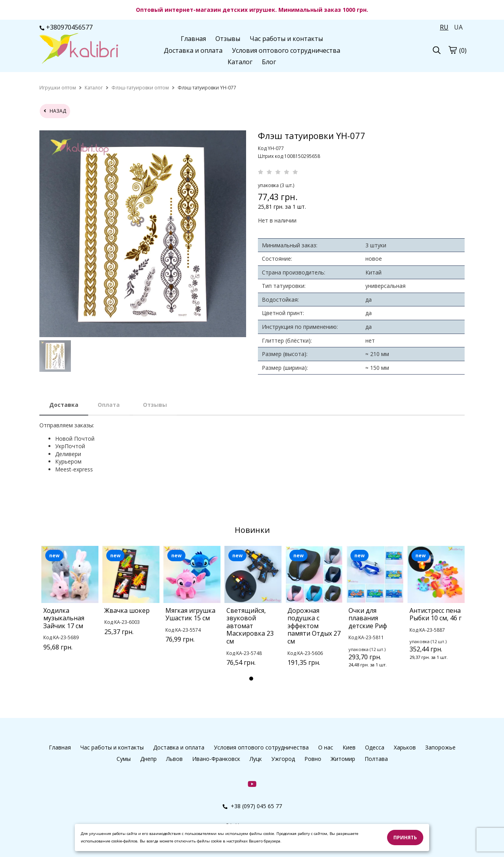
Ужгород (283, 759)
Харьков (405, 747)
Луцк (256, 759)
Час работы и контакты (286, 39)
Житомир (343, 759)
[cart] (452, 50)
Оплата (109, 405)
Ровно (313, 759)
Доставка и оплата (193, 50)
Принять (405, 838)
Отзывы (228, 39)
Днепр (148, 759)
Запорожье (440, 747)
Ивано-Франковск (216, 759)
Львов (174, 759)
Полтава (376, 759)
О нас (326, 747)
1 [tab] (251, 679)
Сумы (124, 759)
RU (444, 27)
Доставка (64, 405)
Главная (193, 39)
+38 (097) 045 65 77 (252, 806)
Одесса (375, 747)
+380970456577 (66, 27)
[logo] (79, 49)
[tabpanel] (70, 608)
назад (55, 111)
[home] (58, 88)
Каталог (240, 62)
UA (458, 27)
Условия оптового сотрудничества (286, 50)
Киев (349, 747)
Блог (269, 62)
